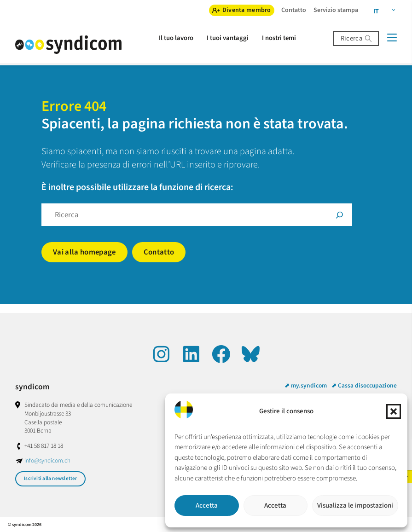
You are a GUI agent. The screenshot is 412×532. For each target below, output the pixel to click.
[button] (394, 411)
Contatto (159, 252)
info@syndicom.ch (47, 460)
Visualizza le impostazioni (355, 506)
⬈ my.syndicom (306, 385)
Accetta (207, 506)
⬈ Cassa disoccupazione (364, 385)
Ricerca (351, 38)
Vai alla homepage (84, 252)
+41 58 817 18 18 (44, 446)
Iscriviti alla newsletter (51, 478)
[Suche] (339, 215)
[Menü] (392, 38)
